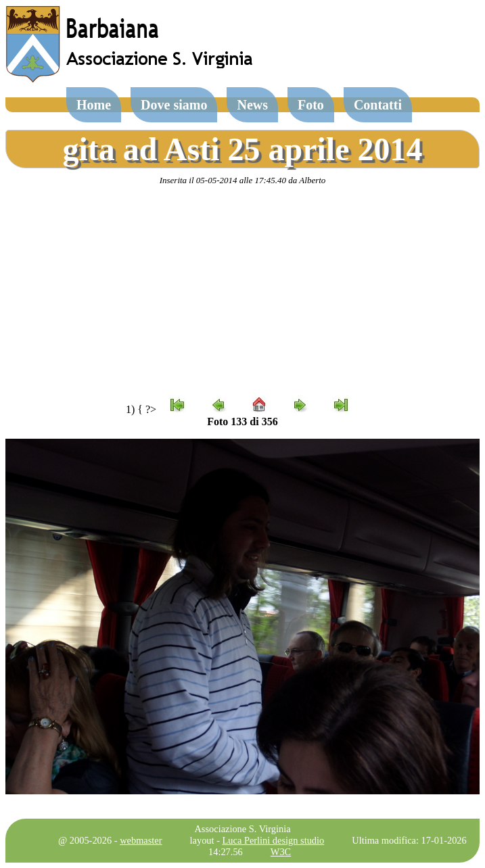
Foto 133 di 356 (242, 421)
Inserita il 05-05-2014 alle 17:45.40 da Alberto (243, 180)
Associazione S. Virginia (242, 829)
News (252, 105)
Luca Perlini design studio (274, 840)
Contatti (378, 105)
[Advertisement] (243, 291)
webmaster (141, 840)
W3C (281, 852)
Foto (311, 105)
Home (94, 105)
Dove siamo (174, 105)
